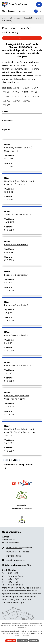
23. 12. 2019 (9, 222)
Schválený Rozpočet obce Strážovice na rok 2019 (17, 397)
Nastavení (34, 641)
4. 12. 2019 (9, 252)
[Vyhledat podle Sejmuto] (22, 134)
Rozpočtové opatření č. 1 (18, 365)
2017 (26, 92)
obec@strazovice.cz (15, 560)
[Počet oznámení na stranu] (7, 468)
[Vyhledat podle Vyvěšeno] (22, 125)
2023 (8, 101)
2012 (17, 88)
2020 (17, 96)
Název (5, 111)
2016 (17, 92)
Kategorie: (7, 88)
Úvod (4, 18)
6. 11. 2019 (8, 283)
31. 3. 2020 (9, 230)
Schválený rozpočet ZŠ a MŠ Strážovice (18, 149)
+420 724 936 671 (14, 552)
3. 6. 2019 (8, 343)
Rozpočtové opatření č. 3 (18, 305)
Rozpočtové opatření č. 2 (18, 335)
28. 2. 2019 (9, 407)
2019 (7, 96)
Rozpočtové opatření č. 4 (18, 275)
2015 (7, 92)
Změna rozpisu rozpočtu (18, 214)
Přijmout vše (11, 641)
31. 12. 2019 (9, 166)
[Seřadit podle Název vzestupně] (10, 111)
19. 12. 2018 (9, 159)
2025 (28, 101)
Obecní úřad (15, 18)
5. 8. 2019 (8, 313)
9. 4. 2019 (8, 373)
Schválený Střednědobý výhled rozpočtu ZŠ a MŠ (19, 183)
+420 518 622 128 (13, 556)
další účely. (23, 628)
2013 (27, 88)
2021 (27, 96)
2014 (36, 88)
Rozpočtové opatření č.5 (18, 245)
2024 (18, 101)
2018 (35, 92)
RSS (30, 38)
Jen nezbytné (23, 641)
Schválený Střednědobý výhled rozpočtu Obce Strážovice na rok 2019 (20, 432)
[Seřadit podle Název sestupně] (10, 112)
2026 (8, 105)
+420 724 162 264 (14, 548)
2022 (36, 96)
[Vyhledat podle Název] (22, 116)
